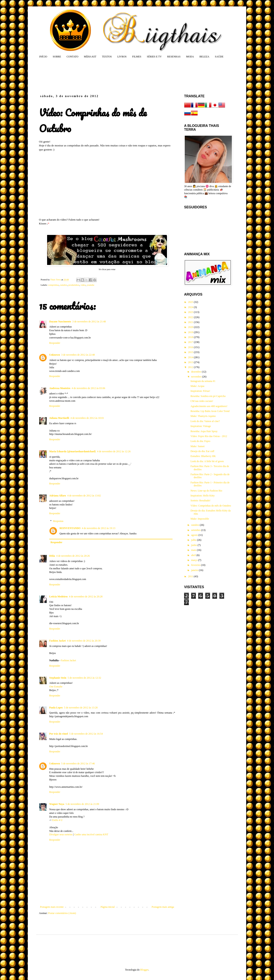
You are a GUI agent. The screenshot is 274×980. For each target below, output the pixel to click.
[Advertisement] (121, 76)
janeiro (195, 570)
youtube (91, 285)
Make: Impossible (200, 519)
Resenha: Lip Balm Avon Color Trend (210, 411)
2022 (191, 317)
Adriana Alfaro (58, 496)
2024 (191, 307)
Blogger (144, 970)
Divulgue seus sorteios (61, 834)
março (195, 560)
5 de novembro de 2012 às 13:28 (81, 708)
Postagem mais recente (52, 907)
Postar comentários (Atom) (62, 913)
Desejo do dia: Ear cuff (202, 451)
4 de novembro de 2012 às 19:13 (99, 528)
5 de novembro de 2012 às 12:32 (84, 678)
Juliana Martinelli (59, 418)
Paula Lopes (56, 708)
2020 (191, 327)
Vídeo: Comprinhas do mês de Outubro (211, 506)
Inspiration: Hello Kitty (203, 496)
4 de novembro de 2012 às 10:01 (87, 418)
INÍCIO (43, 57)
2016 (191, 347)
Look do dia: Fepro (200, 441)
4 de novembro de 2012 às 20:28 (86, 597)
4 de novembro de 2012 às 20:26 (73, 556)
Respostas (58, 521)
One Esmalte (56, 687)
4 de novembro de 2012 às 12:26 (114, 451)
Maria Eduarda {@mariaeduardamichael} (72, 451)
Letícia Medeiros (58, 597)
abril (194, 555)
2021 (191, 322)
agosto (195, 535)
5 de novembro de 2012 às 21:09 (82, 804)
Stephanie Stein (58, 678)
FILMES (137, 57)
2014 (191, 357)
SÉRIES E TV (154, 57)
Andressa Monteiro (60, 388)
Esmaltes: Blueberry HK (203, 456)
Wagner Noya (57, 804)
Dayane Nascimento (60, 322)
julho (194, 540)
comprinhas (53, 285)
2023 (191, 312)
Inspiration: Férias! (200, 391)
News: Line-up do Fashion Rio (206, 491)
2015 (191, 352)
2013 (191, 362)
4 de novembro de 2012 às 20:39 (84, 641)
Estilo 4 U (57, 820)
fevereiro (196, 565)
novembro (197, 377)
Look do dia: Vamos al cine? (205, 421)
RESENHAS (174, 57)
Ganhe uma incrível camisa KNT (91, 834)
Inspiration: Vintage (201, 426)
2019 (191, 332)
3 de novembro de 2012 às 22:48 (78, 355)
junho (194, 545)
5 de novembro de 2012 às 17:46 (78, 764)
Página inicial (108, 907)
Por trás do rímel (59, 734)
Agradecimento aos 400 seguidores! (209, 406)
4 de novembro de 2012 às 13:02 (84, 496)
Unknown (55, 355)
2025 (191, 302)
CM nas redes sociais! (202, 401)
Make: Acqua (197, 386)
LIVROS (122, 57)
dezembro (197, 372)
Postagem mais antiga (163, 907)
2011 (191, 576)
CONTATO (72, 57)
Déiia (52, 556)
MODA (190, 57)
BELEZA (204, 57)
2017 (191, 342)
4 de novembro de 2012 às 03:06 (89, 388)
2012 (191, 367)
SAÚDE (219, 57)
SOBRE (57, 57)
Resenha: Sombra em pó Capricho (208, 396)
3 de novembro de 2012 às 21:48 (89, 322)
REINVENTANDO (70, 528)
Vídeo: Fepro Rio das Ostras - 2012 (209, 436)
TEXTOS (107, 57)
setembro (196, 530)
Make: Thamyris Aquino (203, 416)
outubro (64, 285)
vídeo (83, 285)
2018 (191, 337)
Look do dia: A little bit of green (207, 461)
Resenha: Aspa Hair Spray (204, 431)
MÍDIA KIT (90, 57)
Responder (55, 343)
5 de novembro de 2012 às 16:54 (86, 734)
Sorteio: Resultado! (200, 501)
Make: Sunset (198, 446)
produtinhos (74, 285)
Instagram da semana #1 (203, 381)
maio (194, 550)
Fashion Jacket (57, 641)
